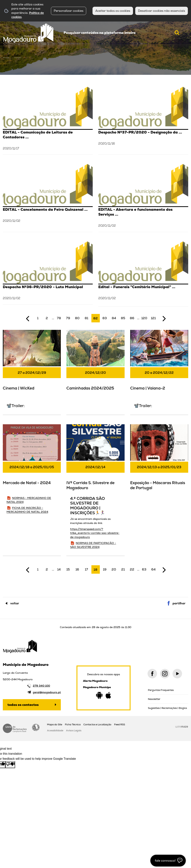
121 (153, 318)
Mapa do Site (55, 724)
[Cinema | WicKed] (32, 372)
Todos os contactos (23, 705)
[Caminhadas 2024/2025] (95, 365)
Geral (17, 55)
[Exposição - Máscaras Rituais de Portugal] (159, 460)
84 (114, 318)
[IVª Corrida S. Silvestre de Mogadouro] (95, 490)
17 (86, 569)
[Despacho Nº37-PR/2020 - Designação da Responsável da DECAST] (143, 120)
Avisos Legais (74, 730)
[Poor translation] (10, 765)
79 (68, 318)
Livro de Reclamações (15, 728)
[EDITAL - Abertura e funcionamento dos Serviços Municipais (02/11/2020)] (143, 197)
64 (153, 569)
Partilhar (179, 603)
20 (114, 569)
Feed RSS (120, 724)
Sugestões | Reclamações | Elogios (167, 708)
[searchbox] (122, 33)
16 (77, 569)
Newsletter (154, 699)
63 (144, 569)
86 (132, 318)
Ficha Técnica (73, 724)
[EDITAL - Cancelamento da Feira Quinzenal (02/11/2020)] (48, 197)
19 (105, 569)
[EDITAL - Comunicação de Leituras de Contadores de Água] (48, 120)
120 (144, 318)
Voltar (15, 603)
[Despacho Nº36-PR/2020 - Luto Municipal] (48, 272)
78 (59, 318)
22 (132, 569)
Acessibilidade (36, 727)
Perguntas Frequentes (161, 690)
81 (86, 318)
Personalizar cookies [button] (69, 11)
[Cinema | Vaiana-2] (159, 372)
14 (59, 569)
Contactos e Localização (97, 724)
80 (77, 318)
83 (105, 318)
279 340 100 (41, 686)
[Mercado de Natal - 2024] (32, 472)
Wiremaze (182, 727)
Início (6, 55)
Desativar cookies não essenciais (162, 11)
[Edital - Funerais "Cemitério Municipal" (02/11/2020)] (143, 274)
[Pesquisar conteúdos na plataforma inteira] (177, 33)
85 (123, 318)
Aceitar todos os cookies (113, 11)
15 (68, 569)
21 (123, 569)
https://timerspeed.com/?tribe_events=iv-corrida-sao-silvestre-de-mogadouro (95, 533)
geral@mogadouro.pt (47, 692)
